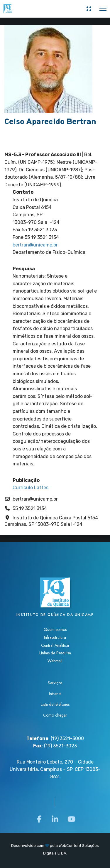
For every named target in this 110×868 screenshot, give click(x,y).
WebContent (70, 846)
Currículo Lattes (31, 488)
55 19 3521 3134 (30, 508)
